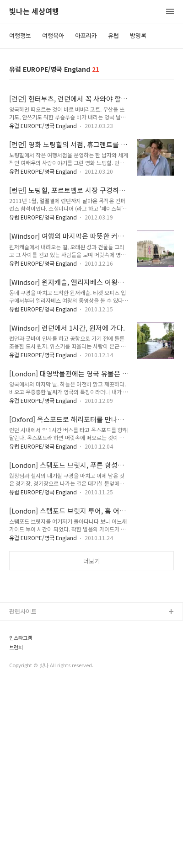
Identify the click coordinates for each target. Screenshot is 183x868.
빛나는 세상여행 (34, 12)
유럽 (113, 35)
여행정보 (20, 35)
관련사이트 (23, 794)
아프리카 (86, 35)
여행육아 (53, 35)
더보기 (91, 561)
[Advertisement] (91, 675)
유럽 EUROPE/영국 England (44, 126)
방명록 (138, 35)
